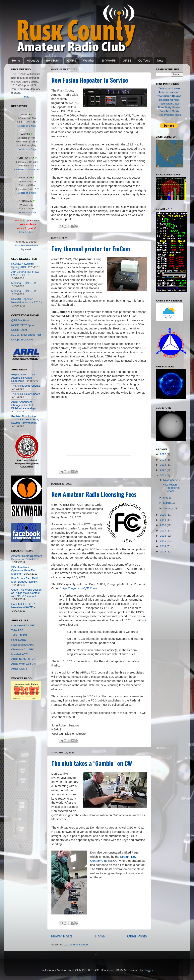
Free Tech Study (169, 111)
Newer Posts (62, 936)
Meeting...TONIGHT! (24, 283)
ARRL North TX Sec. (24, 659)
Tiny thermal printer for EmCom (91, 249)
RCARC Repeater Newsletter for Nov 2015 (26, 301)
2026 (163, 454)
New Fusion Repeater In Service (90, 80)
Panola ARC (19, 640)
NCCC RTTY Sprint (23, 325)
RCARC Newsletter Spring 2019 (23, 265)
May (166, 498)
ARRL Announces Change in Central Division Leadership (23, 405)
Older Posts (137, 936)
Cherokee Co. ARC (23, 649)
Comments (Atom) (79, 945)
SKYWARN (109, 60)
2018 (163, 525)
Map (27, 97)
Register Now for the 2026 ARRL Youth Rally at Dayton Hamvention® (27, 419)
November (170, 480)
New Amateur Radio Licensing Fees (94, 494)
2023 (163, 465)
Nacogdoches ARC (23, 645)
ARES (127, 60)
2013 (163, 552)
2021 (163, 475)
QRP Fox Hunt (20, 320)
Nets (160, 60)
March (167, 503)
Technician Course (169, 96)
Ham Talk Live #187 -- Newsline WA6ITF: (24, 606)
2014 (163, 546)
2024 (163, 460)
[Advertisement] (23, 731)
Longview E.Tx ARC (23, 625)
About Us (33, 60)
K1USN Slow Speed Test (26, 335)
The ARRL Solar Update (26, 386)
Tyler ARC (17, 630)
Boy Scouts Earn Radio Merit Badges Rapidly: (25, 580)
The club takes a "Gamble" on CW (92, 763)
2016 (163, 536)
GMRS (72, 60)
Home (16, 60)
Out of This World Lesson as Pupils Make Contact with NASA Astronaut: (27, 593)
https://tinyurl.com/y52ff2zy (78, 588)
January (168, 508)
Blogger (148, 970)
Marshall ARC (20, 654)
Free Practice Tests (169, 115)
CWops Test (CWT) (23, 340)
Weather (89, 60)
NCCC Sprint (19, 330)
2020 (163, 515)
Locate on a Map (27, 126)
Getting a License (169, 88)
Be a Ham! (53, 60)
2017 (163, 531)
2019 (163, 520)
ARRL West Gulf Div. (24, 664)
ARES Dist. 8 (19, 669)
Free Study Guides (169, 107)
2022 (163, 470)
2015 (163, 541)
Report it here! (27, 232)
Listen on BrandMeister (27, 169)
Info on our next (169, 92)
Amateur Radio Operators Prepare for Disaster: (27, 558)
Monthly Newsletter (27, 245)
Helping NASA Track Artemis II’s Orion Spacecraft (24, 378)
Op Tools (144, 60)
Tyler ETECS (19, 635)
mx (97, 954)
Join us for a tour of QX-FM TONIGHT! (26, 273)
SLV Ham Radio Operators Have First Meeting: (24, 570)
